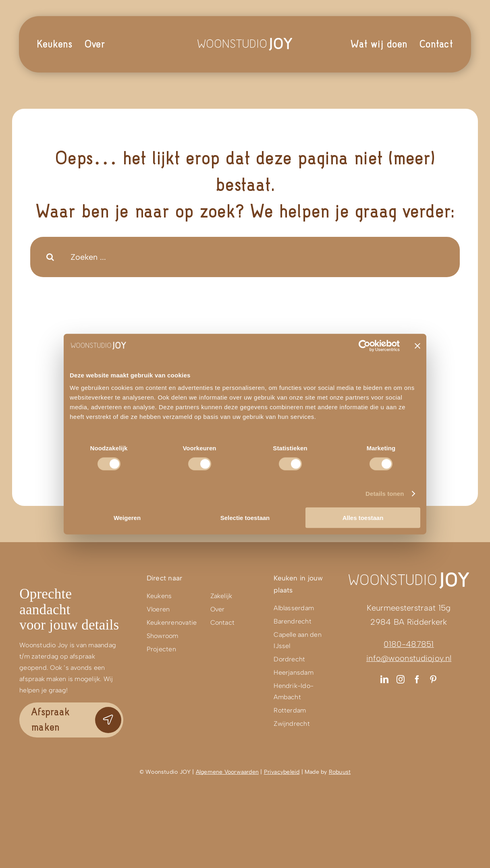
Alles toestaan (363, 518)
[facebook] (417, 679)
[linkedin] (384, 679)
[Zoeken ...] (245, 257)
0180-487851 (409, 644)
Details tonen (385, 493)
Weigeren (127, 518)
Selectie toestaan (245, 518)
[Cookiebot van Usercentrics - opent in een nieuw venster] (364, 346)
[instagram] (401, 679)
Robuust (340, 772)
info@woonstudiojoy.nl (409, 658)
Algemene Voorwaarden (227, 772)
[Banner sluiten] (417, 346)
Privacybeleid (282, 772)
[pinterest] (433, 679)
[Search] (50, 257)
